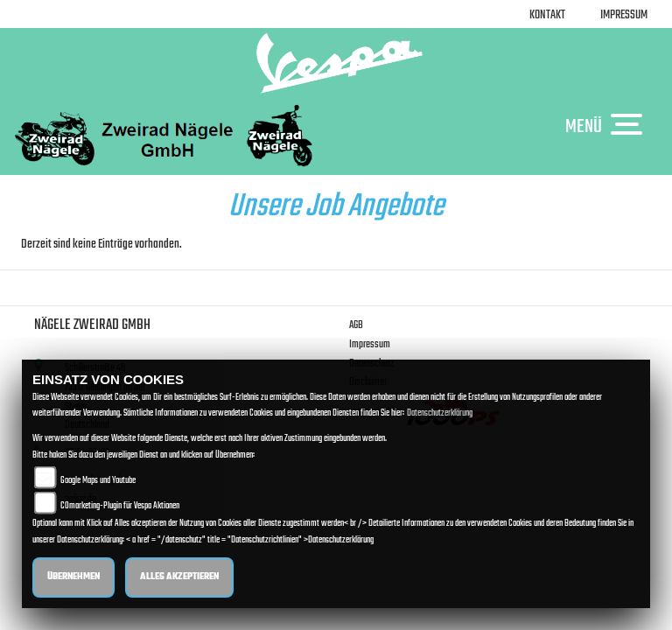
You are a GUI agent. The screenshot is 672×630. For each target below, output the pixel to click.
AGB (356, 325)
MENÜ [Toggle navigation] (608, 126)
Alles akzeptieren (179, 577)
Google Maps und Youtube (98, 481)
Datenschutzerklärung (440, 413)
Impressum (624, 15)
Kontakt (547, 15)
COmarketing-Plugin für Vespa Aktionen (120, 506)
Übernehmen (73, 577)
